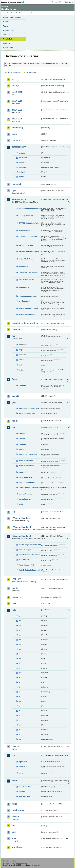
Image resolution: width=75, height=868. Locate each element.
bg (20, 625)
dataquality (17, 184)
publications (18, 810)
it (19, 682)
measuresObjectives (27, 466)
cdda (14, 134)
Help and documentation (12, 17)
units (21, 504)
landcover (17, 597)
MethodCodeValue (26, 259)
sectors (22, 773)
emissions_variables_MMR (29, 409)
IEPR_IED (17, 579)
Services (6, 43)
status (21, 177)
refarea (22, 360)
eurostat (16, 330)
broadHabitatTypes (26, 787)
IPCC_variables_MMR (27, 413)
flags (21, 350)
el (20, 654)
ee (20, 649)
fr (19, 668)
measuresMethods (26, 461)
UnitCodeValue (25, 301)
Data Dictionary (21, 13)
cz (20, 635)
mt (20, 701)
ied (13, 512)
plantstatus (23, 766)
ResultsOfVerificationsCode (30, 555)
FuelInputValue (25, 230)
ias (13, 427)
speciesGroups (25, 796)
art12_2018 (17, 92)
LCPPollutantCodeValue (28, 236)
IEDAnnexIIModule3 (21, 527)
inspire (15, 588)
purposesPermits (25, 477)
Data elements (9, 30)
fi (19, 663)
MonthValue (23, 266)
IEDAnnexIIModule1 (21, 518)
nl (20, 706)
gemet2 (15, 396)
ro (20, 720)
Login (56, 2)
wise (14, 838)
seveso (15, 817)
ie (20, 678)
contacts (22, 153)
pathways (23, 472)
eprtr (14, 191)
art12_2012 (17, 86)
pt (20, 716)
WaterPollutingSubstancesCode (30, 570)
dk (20, 644)
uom (14, 832)
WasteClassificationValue (29, 308)
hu (20, 673)
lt (19, 687)
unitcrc (22, 370)
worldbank (17, 847)
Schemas (7, 35)
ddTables (22, 163)
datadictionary (19, 147)
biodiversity (18, 128)
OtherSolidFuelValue (27, 280)
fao (13, 336)
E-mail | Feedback (10, 861)
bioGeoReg (23, 433)
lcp (13, 756)
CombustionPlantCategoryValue (30, 208)
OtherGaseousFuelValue (28, 272)
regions (22, 792)
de (20, 640)
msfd (14, 781)
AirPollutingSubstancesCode (30, 545)
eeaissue (22, 167)
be (20, 621)
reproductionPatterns (27, 482)
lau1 (14, 603)
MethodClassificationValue (29, 251)
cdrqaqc (22, 438)
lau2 (14, 610)
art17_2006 (17, 101)
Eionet (13, 13)
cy (20, 630)
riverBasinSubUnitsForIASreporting (30, 487)
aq (13, 79)
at (20, 616)
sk (20, 734)
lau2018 (16, 747)
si (20, 730)
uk (20, 739)
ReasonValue (24, 287)
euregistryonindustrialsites (25, 323)
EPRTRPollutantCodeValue (29, 223)
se (20, 725)
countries (23, 385)
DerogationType (25, 550)
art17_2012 (17, 110)
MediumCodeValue (26, 245)
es (20, 659)
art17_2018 (17, 119)
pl (20, 711)
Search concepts (31, 73)
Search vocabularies (14, 73)
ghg (14, 402)
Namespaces (8, 47)
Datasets (7, 22)
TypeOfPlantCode (26, 560)
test (14, 826)
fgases (15, 379)
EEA (13, 2)
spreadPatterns (25, 499)
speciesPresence (25, 494)
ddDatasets (23, 158)
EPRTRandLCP (19, 199)
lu (20, 692)
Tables (6, 26)
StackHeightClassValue (28, 296)
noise (15, 804)
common (16, 140)
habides (16, 421)
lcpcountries (24, 762)
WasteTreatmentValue (27, 314)
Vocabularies (8, 39)
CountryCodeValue (26, 216)
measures (23, 449)
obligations (23, 172)
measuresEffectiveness (28, 454)
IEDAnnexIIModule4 (21, 536)
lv (20, 696)
